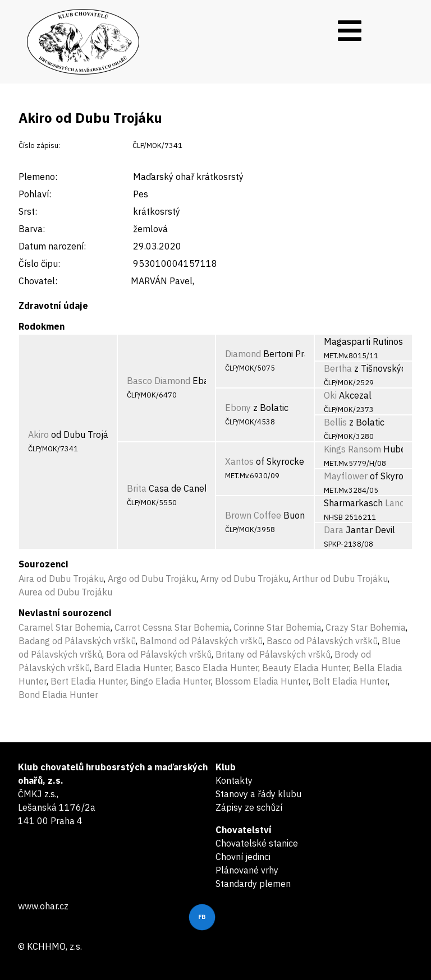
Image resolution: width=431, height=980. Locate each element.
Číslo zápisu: (39, 145)
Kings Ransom (352, 449)
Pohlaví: (35, 194)
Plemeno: (38, 177)
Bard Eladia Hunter (132, 668)
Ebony (238, 408)
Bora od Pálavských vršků (159, 654)
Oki (330, 395)
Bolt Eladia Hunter (350, 681)
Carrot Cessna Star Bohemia (172, 627)
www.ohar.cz (43, 906)
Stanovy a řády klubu (258, 794)
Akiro (38, 434)
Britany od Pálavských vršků (273, 654)
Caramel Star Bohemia (65, 627)
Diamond (243, 354)
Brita (137, 488)
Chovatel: (38, 281)
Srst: (28, 211)
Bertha (338, 368)
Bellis (335, 422)
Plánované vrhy (247, 870)
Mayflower (346, 476)
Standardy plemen (253, 884)
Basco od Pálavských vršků (322, 641)
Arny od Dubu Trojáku (244, 579)
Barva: (32, 229)
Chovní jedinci (243, 857)
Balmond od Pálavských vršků (201, 641)
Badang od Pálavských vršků (77, 641)
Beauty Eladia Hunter (306, 668)
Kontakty (234, 780)
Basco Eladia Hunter (217, 668)
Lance (397, 503)
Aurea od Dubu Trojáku (65, 592)
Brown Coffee (253, 515)
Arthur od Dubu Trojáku (340, 579)
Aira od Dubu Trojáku (61, 579)
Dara (334, 530)
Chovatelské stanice (257, 843)
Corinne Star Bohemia (278, 627)
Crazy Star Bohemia (366, 627)
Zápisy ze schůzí (249, 807)
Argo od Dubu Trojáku (152, 579)
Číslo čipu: (39, 264)
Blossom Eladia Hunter (262, 681)
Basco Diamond (159, 381)
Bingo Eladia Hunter (171, 681)
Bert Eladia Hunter (88, 681)
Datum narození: (52, 246)
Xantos (239, 461)
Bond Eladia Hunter (58, 695)
